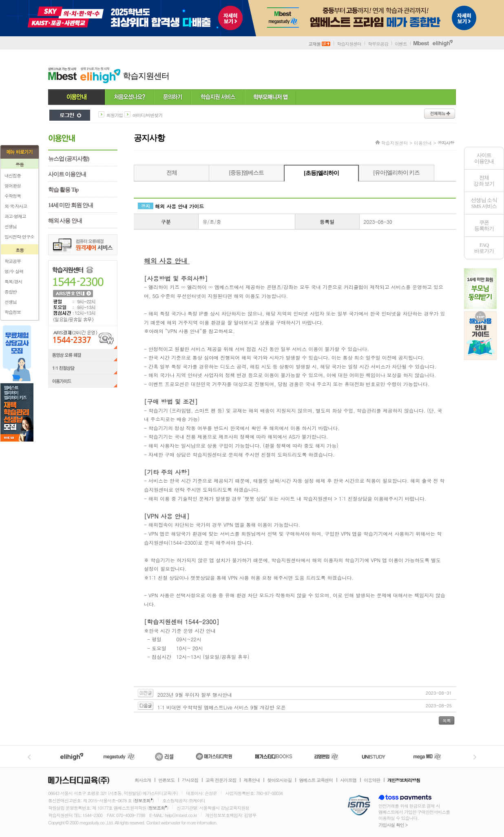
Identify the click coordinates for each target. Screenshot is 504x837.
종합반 (11, 292)
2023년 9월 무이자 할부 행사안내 (195, 695)
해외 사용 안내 (65, 221)
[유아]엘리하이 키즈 (397, 173)
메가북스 (274, 756)
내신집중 (13, 176)
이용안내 (76, 97)
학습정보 (13, 312)
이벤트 (401, 44)
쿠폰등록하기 (484, 225)
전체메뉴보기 (440, 114)
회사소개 (143, 780)
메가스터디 (119, 756)
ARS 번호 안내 (73, 293)
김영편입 (326, 756)
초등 (20, 250)
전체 (172, 173)
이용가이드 (83, 382)
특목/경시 (13, 282)
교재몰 (319, 44)
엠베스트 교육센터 (316, 780)
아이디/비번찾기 (148, 115)
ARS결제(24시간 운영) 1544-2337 (83, 337)
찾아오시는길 (279, 780)
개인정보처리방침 (404, 780)
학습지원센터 (349, 44)
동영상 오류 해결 (83, 356)
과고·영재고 (15, 216)
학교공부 (13, 261)
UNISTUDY (378, 756)
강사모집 (190, 780)
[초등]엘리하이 (321, 173)
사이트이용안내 (484, 158)
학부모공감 (378, 44)
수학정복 (13, 196)
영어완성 (13, 186)
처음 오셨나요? (129, 97)
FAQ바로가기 (484, 248)
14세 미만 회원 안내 (71, 205)
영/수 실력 (14, 271)
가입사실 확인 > (393, 825)
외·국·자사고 (16, 206)
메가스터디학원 (214, 756)
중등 (20, 165)
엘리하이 (72, 756)
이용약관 (372, 780)
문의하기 (172, 97)
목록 (447, 721)
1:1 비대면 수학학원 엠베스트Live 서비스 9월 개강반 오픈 (222, 707)
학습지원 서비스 (218, 97)
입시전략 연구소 (19, 237)
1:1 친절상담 (83, 369)
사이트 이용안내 (67, 174)
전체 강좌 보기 (484, 181)
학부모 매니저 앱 (270, 97)
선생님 (11, 226)
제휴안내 (252, 780)
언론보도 (166, 780)
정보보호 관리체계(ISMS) (359, 806)
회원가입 (115, 115)
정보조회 (142, 801)
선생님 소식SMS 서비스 (484, 203)
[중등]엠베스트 (246, 173)
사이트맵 (348, 780)
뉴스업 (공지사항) (69, 159)
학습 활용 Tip (63, 190)
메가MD (428, 756)
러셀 (164, 756)
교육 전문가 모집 (221, 780)
